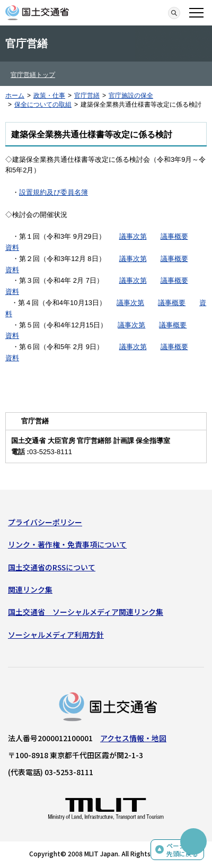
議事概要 (174, 236)
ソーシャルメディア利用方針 (56, 635)
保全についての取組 (43, 105)
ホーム (15, 96)
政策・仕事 (49, 96)
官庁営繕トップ (33, 75)
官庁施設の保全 (131, 96)
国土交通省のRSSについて (52, 567)
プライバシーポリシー (45, 522)
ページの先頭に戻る (182, 850)
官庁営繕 (87, 96)
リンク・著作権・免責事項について (67, 544)
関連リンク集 (30, 589)
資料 (12, 248)
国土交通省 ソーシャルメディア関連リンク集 (86, 612)
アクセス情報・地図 (133, 738)
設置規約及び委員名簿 (54, 192)
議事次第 (133, 236)
